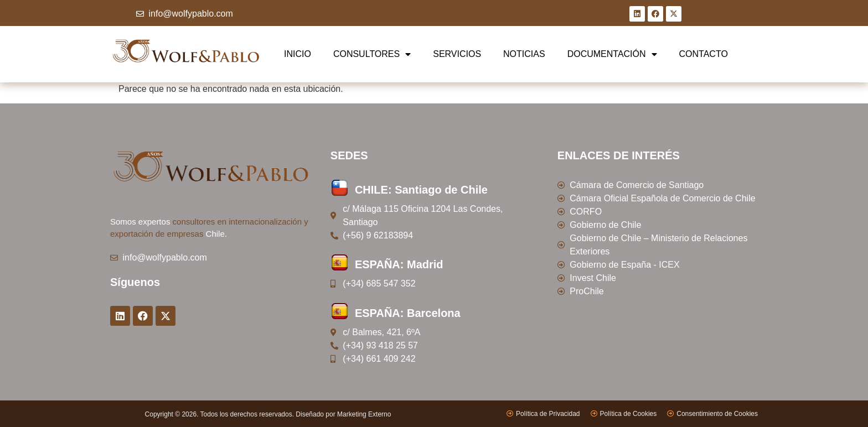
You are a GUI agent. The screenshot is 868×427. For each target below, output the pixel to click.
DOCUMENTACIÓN (612, 54)
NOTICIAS (524, 54)
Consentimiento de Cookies (717, 414)
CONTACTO (704, 54)
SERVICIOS (457, 54)
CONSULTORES (372, 54)
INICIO (298, 54)
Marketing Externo (364, 414)
